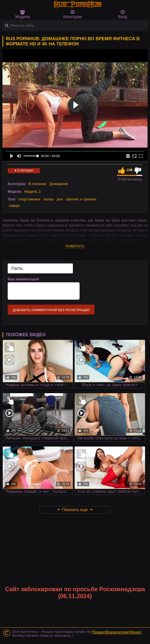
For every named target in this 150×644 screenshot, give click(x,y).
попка (49, 199)
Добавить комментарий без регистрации (51, 310)
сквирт (15, 206)
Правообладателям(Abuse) (117, 632)
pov (60, 199)
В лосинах (37, 184)
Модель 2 (32, 191)
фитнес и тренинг (82, 199)
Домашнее (59, 184)
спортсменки (29, 199)
